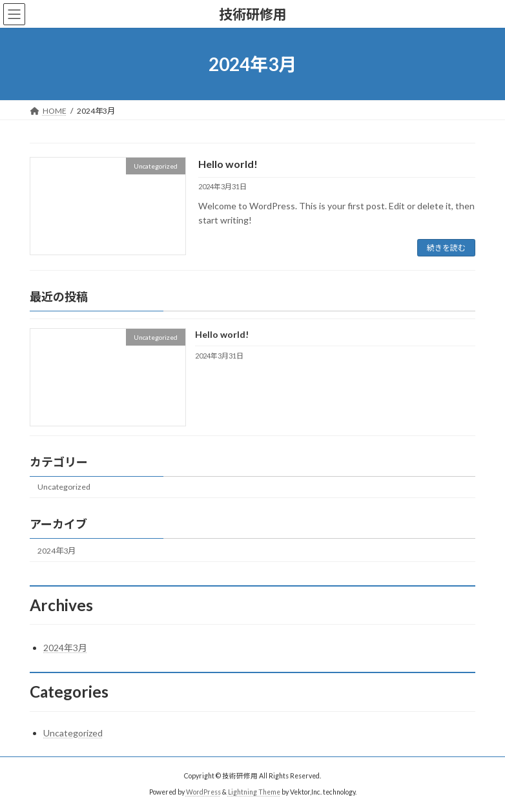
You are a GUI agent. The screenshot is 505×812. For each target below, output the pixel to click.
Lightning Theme (254, 792)
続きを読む (446, 248)
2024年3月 (57, 551)
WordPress (203, 792)
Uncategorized (64, 487)
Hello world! (228, 164)
